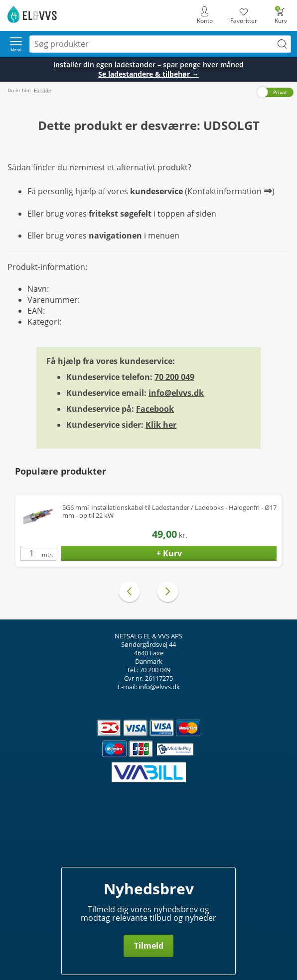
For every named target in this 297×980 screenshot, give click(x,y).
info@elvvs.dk (176, 393)
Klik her (161, 425)
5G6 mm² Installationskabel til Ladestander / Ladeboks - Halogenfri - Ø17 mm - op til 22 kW (169, 512)
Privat (280, 92)
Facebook (155, 409)
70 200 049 (174, 377)
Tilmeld (149, 946)
